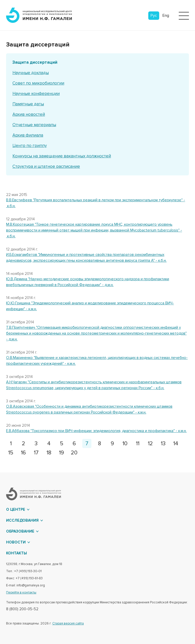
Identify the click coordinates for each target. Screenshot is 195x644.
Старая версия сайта (68, 623)
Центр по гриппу (30, 146)
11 (138, 444)
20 (74, 453)
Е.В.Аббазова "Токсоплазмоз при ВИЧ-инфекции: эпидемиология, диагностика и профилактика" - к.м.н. (96, 431)
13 (163, 444)
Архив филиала (28, 135)
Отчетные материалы (34, 125)
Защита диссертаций (35, 62)
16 (23, 453)
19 (61, 453)
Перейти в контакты (21, 592)
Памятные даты (28, 104)
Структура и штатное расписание (46, 166)
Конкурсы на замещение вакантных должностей (62, 156)
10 (125, 444)
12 (150, 444)
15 (11, 453)
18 (49, 453)
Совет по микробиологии (38, 83)
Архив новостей (29, 114)
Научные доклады (31, 73)
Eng (166, 15)
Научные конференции (36, 94)
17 (36, 453)
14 (176, 444)
